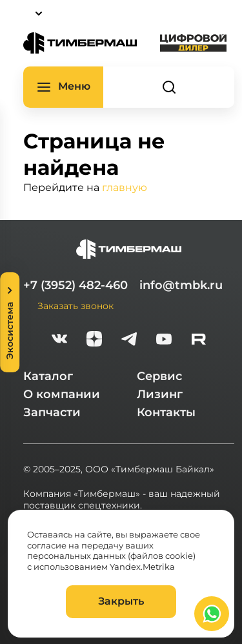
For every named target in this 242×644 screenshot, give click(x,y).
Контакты (166, 412)
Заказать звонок (76, 306)
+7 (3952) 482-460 (76, 285)
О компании (62, 394)
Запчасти (52, 412)
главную (125, 187)
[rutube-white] (199, 340)
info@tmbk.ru (181, 285)
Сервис (159, 376)
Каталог (48, 376)
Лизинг (160, 394)
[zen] (94, 340)
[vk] (59, 340)
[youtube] (164, 340)
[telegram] (129, 340)
